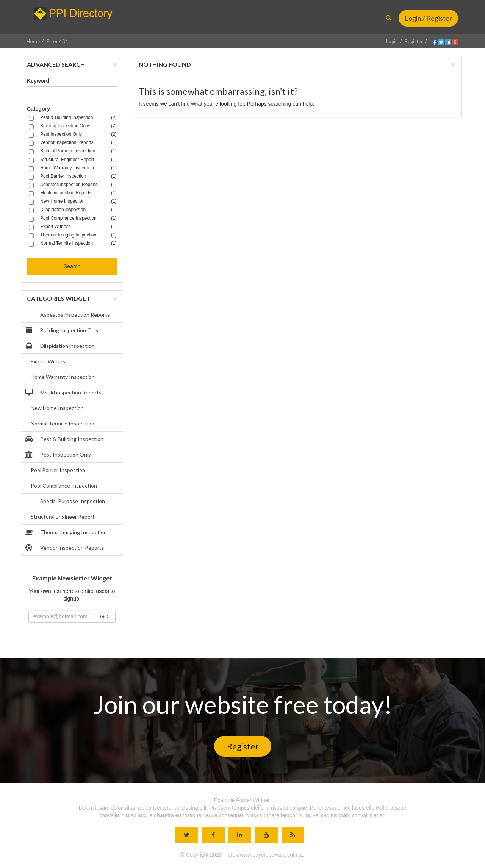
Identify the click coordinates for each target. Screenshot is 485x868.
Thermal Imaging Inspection (67, 532)
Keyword (38, 81)
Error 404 (57, 41)
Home (33, 41)
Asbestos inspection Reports (68, 315)
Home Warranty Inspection (63, 377)
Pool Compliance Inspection (64, 486)
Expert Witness (49, 361)
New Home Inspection (57, 408)
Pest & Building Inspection (65, 439)
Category (38, 109)
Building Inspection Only (63, 330)
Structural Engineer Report (63, 517)
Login (392, 41)
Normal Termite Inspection (63, 423)
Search (72, 266)
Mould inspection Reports (64, 393)
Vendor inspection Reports (66, 548)
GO (104, 616)
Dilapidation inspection (61, 346)
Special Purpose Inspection (66, 501)
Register (414, 41)
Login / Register (428, 18)
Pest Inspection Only (59, 455)
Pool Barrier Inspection (58, 470)
